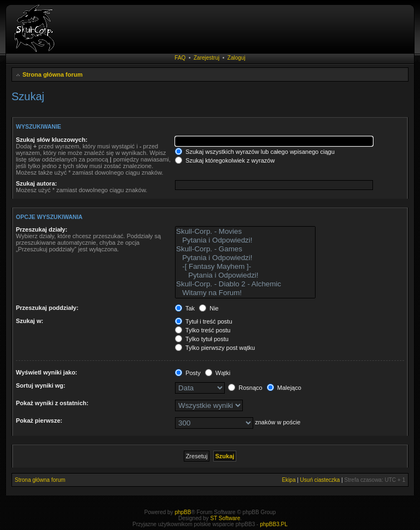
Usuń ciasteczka (320, 480)
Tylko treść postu (203, 330)
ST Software (225, 518)
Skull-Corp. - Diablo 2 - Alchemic (245, 284)
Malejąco (284, 388)
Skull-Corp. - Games (245, 249)
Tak (185, 308)
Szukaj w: (30, 321)
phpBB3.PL (274, 524)
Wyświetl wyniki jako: (46, 372)
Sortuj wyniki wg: (40, 385)
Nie (209, 308)
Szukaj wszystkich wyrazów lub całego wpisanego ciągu (255, 152)
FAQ (180, 58)
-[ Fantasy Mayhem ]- (245, 267)
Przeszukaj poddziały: (47, 308)
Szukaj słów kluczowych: (52, 140)
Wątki (218, 373)
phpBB (183, 512)
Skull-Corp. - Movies (245, 232)
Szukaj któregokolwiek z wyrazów (225, 160)
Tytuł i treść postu (203, 321)
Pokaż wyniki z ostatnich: (52, 403)
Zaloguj (237, 58)
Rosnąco (245, 388)
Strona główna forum (52, 74)
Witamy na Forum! (245, 293)
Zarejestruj (206, 58)
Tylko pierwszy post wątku (215, 348)
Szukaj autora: (36, 183)
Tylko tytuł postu (202, 339)
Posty (188, 373)
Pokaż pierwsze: (39, 420)
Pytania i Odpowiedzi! (245, 240)
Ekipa (288, 480)
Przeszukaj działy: (42, 229)
